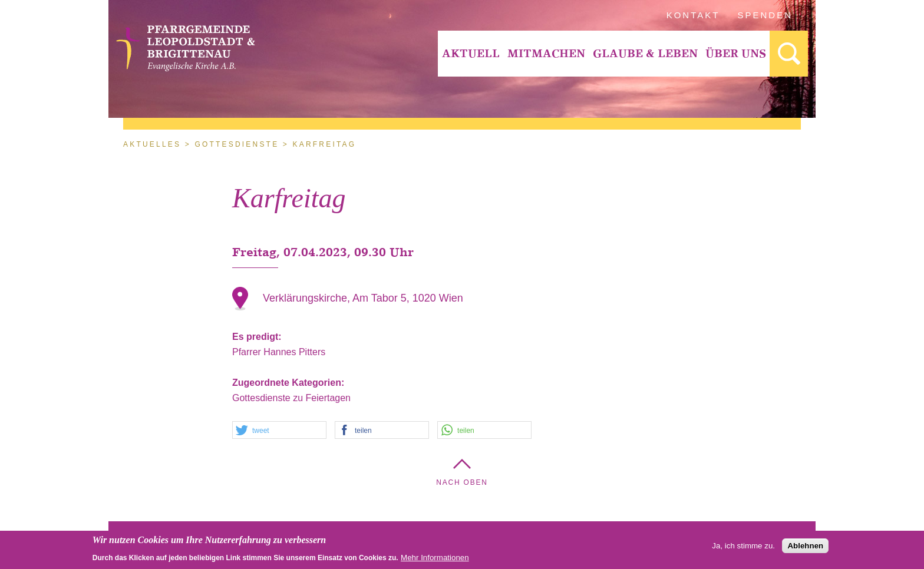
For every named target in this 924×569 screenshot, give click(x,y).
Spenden (765, 15)
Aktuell (471, 53)
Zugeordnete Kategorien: (290, 383)
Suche (789, 54)
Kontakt (693, 15)
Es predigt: (258, 337)
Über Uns (736, 53)
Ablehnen (805, 548)
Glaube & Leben (645, 53)
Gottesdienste (237, 144)
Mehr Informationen (435, 560)
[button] (279, 431)
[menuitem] (471, 54)
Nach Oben (462, 482)
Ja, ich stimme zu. (743, 548)
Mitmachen (546, 53)
